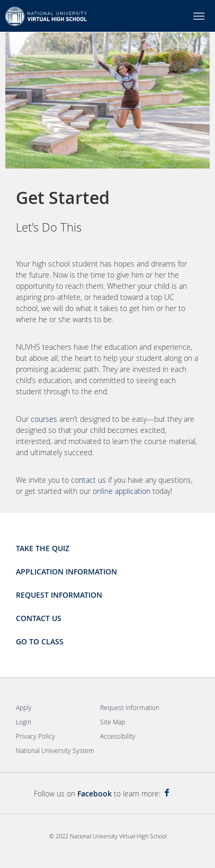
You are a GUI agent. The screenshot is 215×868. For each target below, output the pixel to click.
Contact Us (39, 618)
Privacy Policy (35, 736)
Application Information (66, 572)
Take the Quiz (43, 548)
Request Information (59, 595)
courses (44, 419)
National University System (55, 750)
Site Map (113, 722)
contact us (88, 480)
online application (122, 491)
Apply (24, 707)
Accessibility (118, 736)
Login (24, 722)
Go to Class (40, 641)
